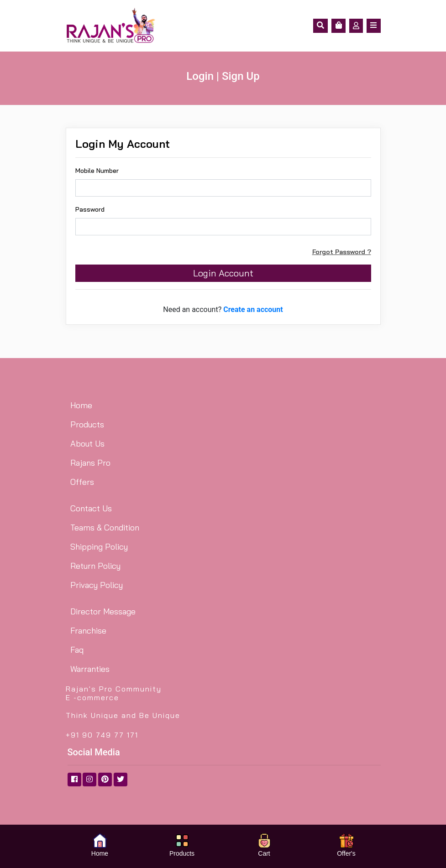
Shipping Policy (99, 547)
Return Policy (95, 566)
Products (87, 424)
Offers (82, 482)
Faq (77, 650)
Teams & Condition (105, 528)
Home (81, 405)
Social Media (94, 752)
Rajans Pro (90, 463)
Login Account (223, 273)
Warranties (90, 669)
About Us (87, 444)
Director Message (103, 611)
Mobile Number (97, 171)
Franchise (88, 631)
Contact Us (91, 508)
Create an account (253, 309)
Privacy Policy (97, 585)
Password (90, 209)
